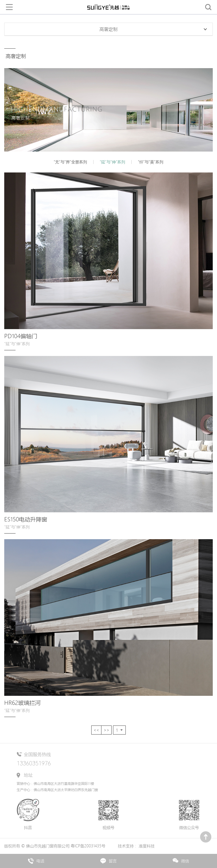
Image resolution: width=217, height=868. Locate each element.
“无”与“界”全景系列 (70, 162)
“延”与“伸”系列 (112, 162)
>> (107, 730)
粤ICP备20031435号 (89, 846)
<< (96, 730)
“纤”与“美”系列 (151, 162)
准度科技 (147, 846)
